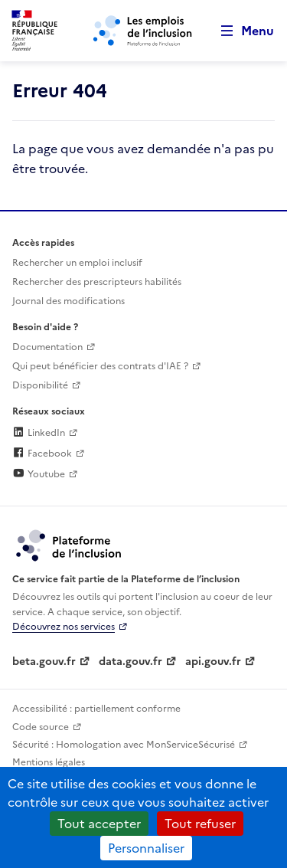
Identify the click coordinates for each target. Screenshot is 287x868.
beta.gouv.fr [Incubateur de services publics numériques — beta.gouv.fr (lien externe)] (44, 662)
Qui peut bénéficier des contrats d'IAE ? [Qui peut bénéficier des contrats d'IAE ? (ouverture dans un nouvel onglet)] (100, 366)
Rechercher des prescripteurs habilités (97, 282)
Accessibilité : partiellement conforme (96, 709)
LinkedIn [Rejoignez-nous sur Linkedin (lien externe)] (39, 433)
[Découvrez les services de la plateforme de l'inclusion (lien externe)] (70, 545)
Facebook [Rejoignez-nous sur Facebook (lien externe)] (42, 454)
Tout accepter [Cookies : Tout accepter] (99, 824)
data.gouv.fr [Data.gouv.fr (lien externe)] (130, 662)
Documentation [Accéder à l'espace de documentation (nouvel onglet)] (47, 347)
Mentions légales (49, 762)
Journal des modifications (68, 301)
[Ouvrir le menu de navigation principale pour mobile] (240, 31)
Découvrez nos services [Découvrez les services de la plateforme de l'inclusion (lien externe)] (64, 627)
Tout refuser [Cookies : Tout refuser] (200, 824)
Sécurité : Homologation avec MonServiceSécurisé (124, 745)
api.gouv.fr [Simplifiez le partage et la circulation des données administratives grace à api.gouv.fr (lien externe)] (213, 662)
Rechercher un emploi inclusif (77, 263)
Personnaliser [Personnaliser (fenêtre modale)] (146, 848)
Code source (41, 727)
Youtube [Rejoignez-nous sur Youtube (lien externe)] (39, 474)
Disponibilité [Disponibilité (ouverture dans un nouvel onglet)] (40, 385)
